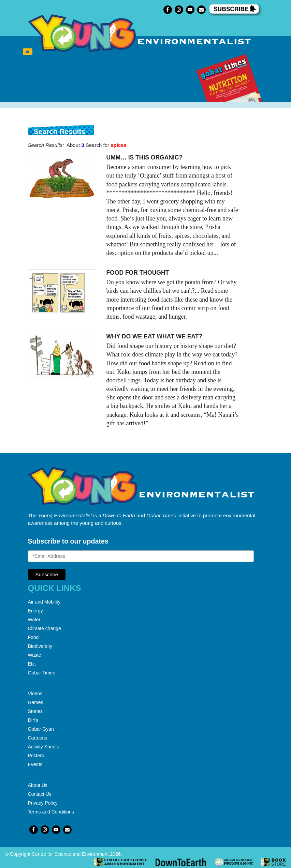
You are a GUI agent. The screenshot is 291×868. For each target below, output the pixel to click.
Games (36, 702)
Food (33, 637)
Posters (36, 756)
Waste (35, 655)
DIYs (33, 720)
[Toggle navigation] (28, 52)
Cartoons (38, 738)
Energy (35, 611)
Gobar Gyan (41, 729)
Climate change (45, 628)
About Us (38, 785)
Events (35, 764)
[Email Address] (141, 556)
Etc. (32, 664)
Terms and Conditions (51, 812)
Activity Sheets (44, 747)
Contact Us (40, 794)
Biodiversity (40, 646)
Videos (35, 694)
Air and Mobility (44, 602)
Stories (35, 711)
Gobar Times (42, 673)
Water (34, 620)
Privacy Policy (43, 803)
